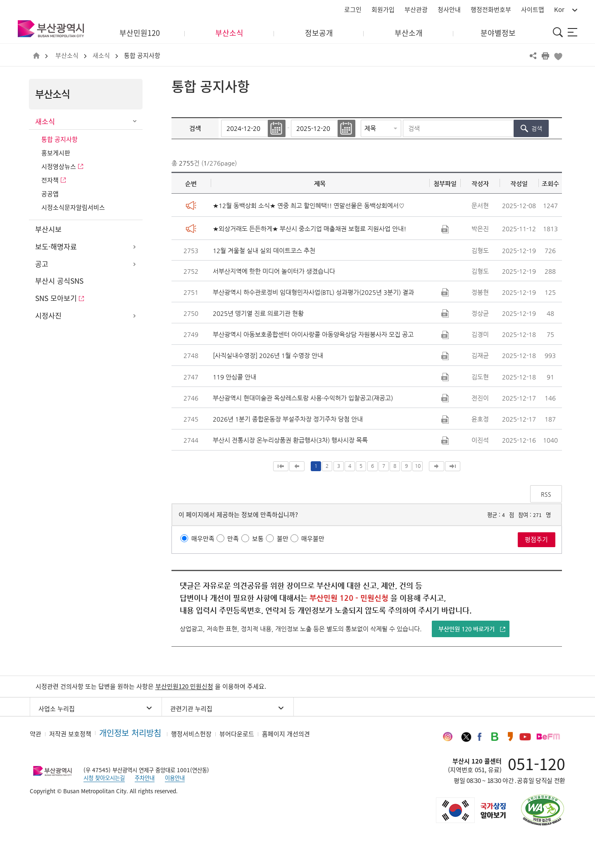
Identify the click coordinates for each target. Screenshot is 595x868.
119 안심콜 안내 (234, 377)
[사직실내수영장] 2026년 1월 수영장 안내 (268, 355)
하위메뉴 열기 (134, 247)
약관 (36, 734)
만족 (233, 538)
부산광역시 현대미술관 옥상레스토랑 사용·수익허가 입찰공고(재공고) (303, 398)
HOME (36, 56)
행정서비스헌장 (191, 734)
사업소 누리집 (57, 709)
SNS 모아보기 (56, 298)
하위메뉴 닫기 (134, 122)
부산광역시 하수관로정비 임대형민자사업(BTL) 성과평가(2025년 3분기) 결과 (313, 292)
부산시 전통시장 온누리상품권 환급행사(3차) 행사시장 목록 (290, 440)
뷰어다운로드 (237, 734)
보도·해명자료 (56, 247)
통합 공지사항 (142, 56)
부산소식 (67, 56)
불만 (283, 538)
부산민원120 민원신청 (184, 686)
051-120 (537, 764)
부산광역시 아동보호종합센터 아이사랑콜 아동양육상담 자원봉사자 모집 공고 (313, 334)
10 (418, 466)
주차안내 (145, 778)
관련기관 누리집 (191, 709)
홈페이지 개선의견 (286, 734)
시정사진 (48, 315)
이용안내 (175, 778)
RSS (546, 494)
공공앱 (50, 194)
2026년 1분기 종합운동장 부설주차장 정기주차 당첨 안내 (288, 419)
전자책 (50, 180)
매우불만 (313, 538)
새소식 (101, 56)
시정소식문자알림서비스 (73, 207)
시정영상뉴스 (59, 166)
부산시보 (48, 229)
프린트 (545, 56)
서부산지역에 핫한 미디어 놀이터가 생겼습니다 (274, 271)
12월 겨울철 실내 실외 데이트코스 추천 (264, 250)
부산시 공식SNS (59, 281)
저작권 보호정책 (70, 734)
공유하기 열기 (533, 56)
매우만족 (203, 538)
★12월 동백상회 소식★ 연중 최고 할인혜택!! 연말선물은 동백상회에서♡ (309, 205)
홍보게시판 (56, 153)
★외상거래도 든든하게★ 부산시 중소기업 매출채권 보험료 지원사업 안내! (309, 229)
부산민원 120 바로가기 (466, 629)
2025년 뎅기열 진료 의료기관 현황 (258, 313)
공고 (42, 264)
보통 (258, 538)
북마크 (558, 56)
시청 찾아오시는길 (104, 778)
